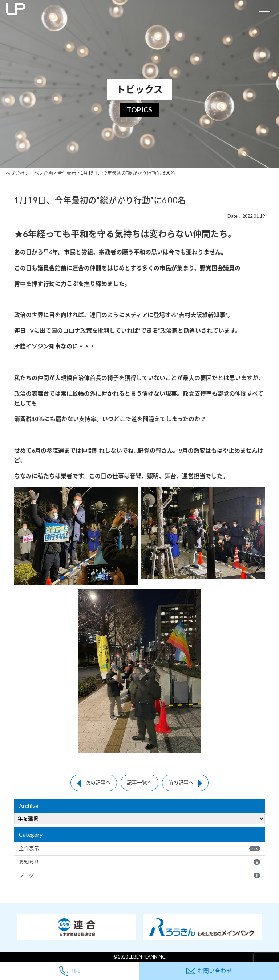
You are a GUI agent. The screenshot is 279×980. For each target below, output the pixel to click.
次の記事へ (98, 783)
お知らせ (139, 862)
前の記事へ (181, 783)
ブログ (139, 875)
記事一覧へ (139, 783)
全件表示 (139, 848)
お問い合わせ (209, 971)
